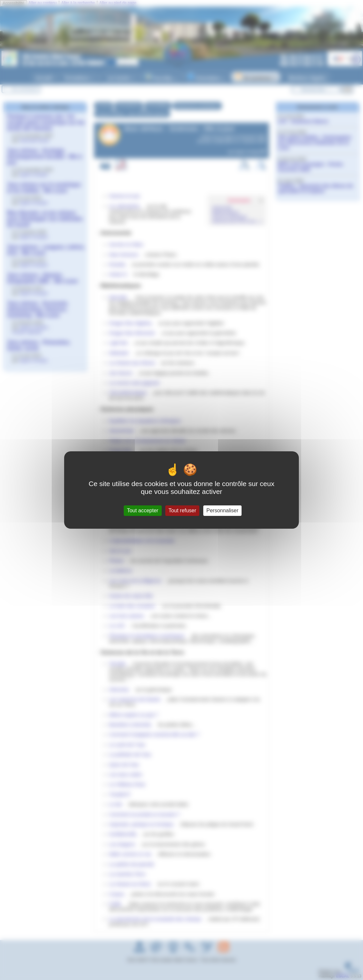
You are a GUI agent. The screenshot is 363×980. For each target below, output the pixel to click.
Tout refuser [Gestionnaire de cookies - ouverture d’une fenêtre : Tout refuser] (182, 510)
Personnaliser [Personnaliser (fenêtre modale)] (223, 510)
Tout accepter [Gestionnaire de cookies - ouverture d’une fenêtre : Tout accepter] (143, 510)
